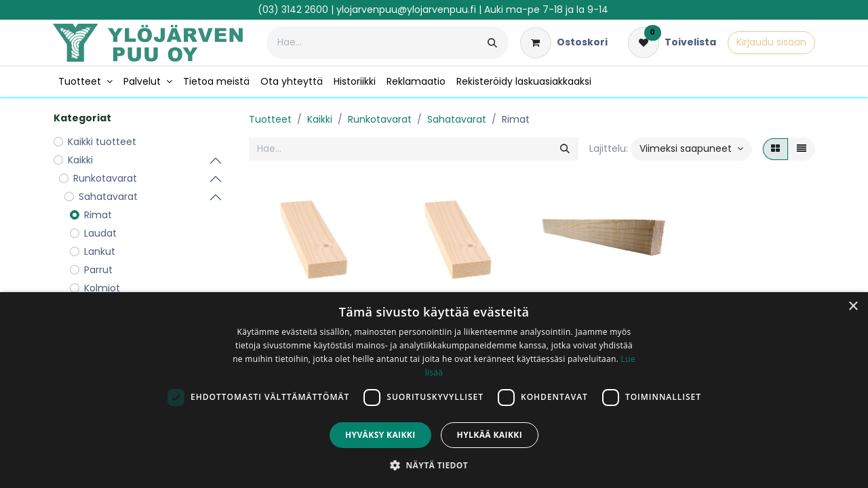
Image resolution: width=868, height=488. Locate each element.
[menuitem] (85, 82)
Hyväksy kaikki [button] (380, 435)
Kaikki (320, 119)
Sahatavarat (457, 119)
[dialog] (434, 390)
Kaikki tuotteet (102, 142)
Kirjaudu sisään (771, 42)
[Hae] (492, 43)
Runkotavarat (380, 119)
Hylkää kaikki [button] (490, 435)
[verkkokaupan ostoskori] (564, 43)
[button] (691, 149)
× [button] (853, 307)
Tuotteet (270, 119)
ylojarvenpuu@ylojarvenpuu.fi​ (406, 9)
